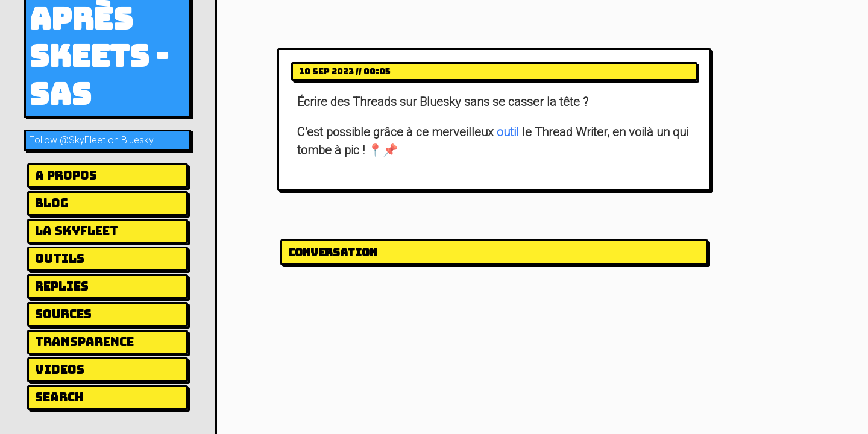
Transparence (84, 342)
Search (59, 397)
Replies (62, 286)
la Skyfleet (77, 231)
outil (508, 132)
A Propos (66, 175)
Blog (52, 203)
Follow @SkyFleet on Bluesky (91, 140)
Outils (60, 259)
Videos (60, 370)
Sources (63, 314)
